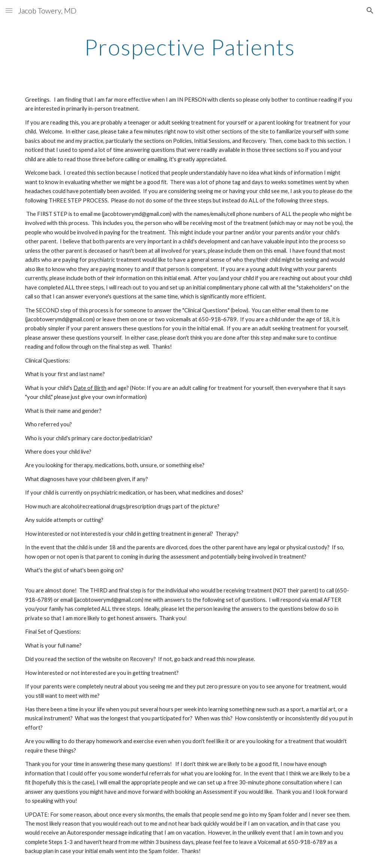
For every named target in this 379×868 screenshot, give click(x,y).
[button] (9, 10)
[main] (189, 47)
